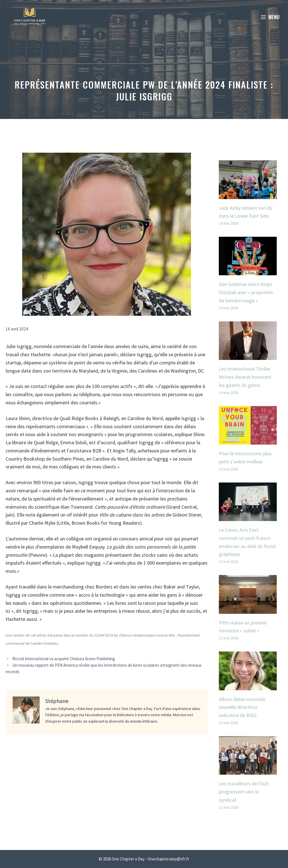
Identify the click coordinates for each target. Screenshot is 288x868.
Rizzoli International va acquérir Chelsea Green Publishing (64, 659)
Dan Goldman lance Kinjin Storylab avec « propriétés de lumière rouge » (246, 292)
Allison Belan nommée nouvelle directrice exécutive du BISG (242, 707)
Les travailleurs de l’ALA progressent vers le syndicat (244, 792)
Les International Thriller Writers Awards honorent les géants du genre (245, 377)
